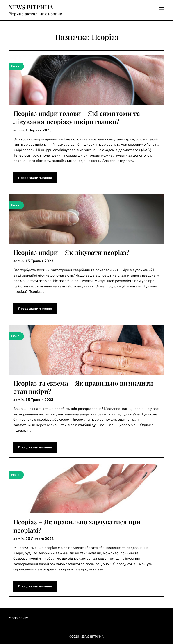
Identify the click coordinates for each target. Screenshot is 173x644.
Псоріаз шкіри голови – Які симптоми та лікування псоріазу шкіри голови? (77, 117)
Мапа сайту (18, 618)
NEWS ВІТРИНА (31, 7)
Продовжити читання (35, 178)
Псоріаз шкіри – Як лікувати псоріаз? (71, 252)
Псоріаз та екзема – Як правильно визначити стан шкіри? (83, 387)
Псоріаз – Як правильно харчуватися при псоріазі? (77, 526)
